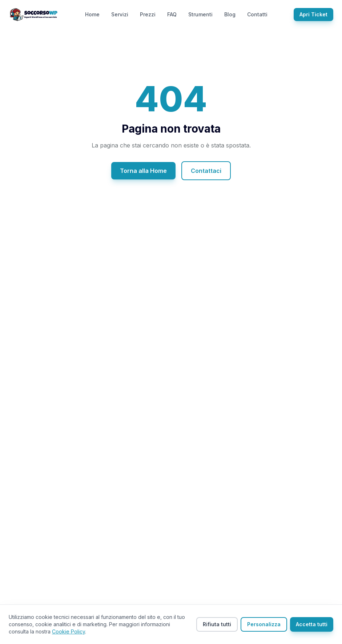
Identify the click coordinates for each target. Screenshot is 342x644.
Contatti (257, 14)
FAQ (172, 14)
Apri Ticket (313, 14)
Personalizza (264, 624)
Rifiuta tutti (217, 624)
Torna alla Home (143, 171)
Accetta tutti (312, 624)
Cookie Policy (69, 631)
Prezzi (148, 14)
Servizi (120, 14)
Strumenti (200, 14)
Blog (230, 14)
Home (92, 14)
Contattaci (206, 171)
